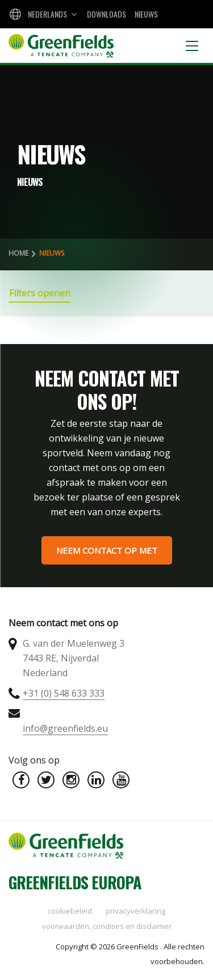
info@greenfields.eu (65, 728)
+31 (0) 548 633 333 (64, 693)
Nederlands (47, 14)
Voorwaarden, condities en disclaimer (107, 926)
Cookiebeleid (70, 911)
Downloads (106, 14)
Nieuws (146, 14)
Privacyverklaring (135, 911)
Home (18, 253)
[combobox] (42, 14)
